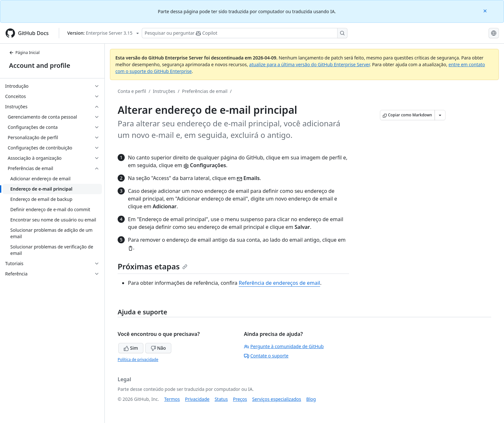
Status (221, 399)
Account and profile (40, 65)
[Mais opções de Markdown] (440, 115)
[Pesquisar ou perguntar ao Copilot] (245, 33)
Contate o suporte (266, 356)
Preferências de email (205, 91)
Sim (131, 348)
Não (158, 348)
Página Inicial (24, 53)
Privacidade (197, 399)
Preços (240, 399)
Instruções (164, 91)
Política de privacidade (138, 360)
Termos (172, 399)
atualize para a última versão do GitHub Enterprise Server (309, 64)
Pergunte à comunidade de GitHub (284, 346)
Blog (311, 399)
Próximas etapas (153, 266)
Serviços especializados (276, 399)
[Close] (486, 10)
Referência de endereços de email (279, 283)
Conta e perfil (132, 91)
